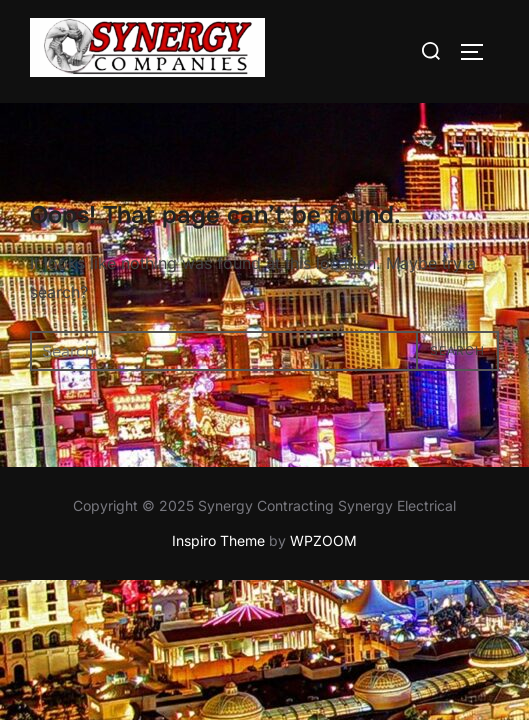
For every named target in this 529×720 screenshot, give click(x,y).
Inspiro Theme (218, 541)
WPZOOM (323, 541)
